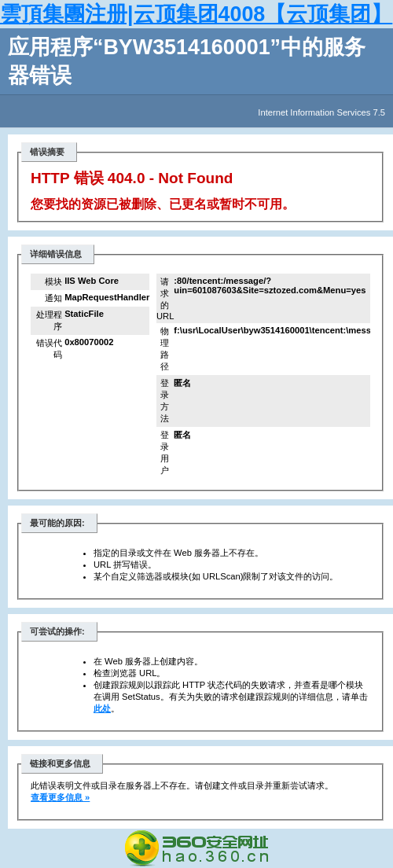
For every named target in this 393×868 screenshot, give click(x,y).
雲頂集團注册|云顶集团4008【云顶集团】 (196, 14)
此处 (102, 708)
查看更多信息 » (60, 797)
